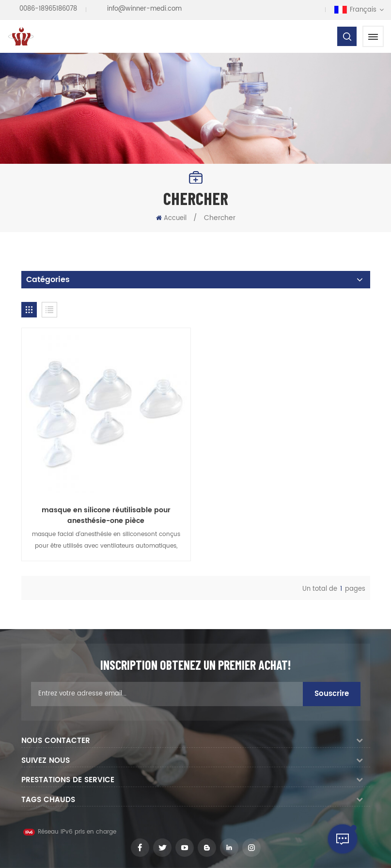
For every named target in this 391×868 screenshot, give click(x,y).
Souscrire (332, 694)
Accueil (171, 218)
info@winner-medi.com (144, 9)
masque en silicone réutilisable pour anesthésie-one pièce (106, 516)
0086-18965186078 (48, 9)
